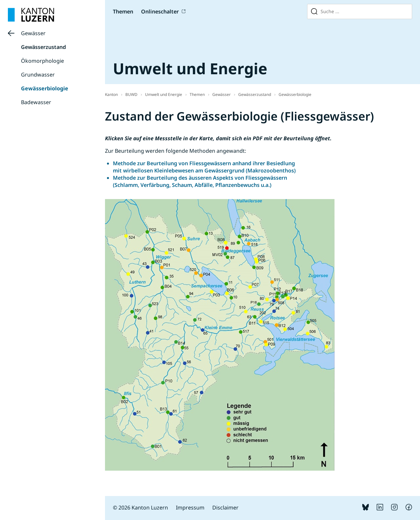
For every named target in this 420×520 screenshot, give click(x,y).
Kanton (111, 94)
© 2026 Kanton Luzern (140, 508)
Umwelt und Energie (164, 94)
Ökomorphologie (42, 61)
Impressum (190, 508)
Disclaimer (225, 508)
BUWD (131, 94)
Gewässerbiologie (45, 88)
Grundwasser (38, 75)
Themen (123, 11)
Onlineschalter (160, 11)
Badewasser (36, 102)
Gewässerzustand (43, 47)
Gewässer (33, 33)
